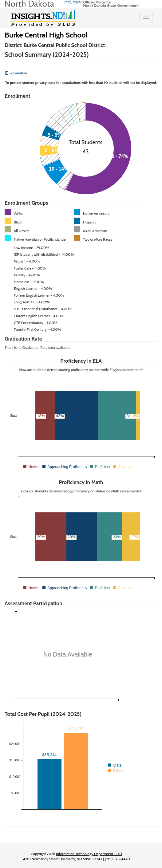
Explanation (16, 73)
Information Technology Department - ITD (89, 854)
